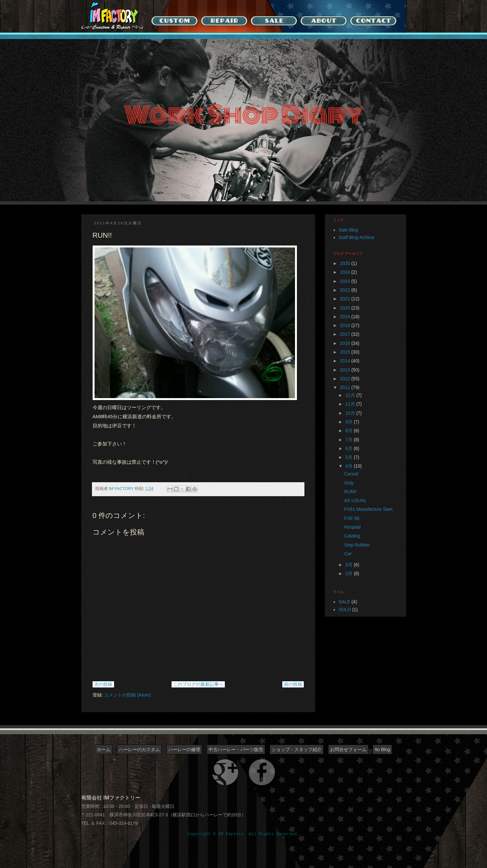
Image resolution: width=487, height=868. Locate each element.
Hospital (352, 527)
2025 (346, 263)
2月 (350, 573)
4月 (350, 466)
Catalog (352, 536)
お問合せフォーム (348, 749)
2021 (346, 299)
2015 (346, 352)
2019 (346, 317)
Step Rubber (357, 545)
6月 (350, 448)
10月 (351, 413)
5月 (350, 457)
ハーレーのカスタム (139, 749)
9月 (350, 422)
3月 (350, 565)
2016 (346, 343)
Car (348, 554)
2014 (346, 361)
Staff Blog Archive (356, 237)
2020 (346, 308)
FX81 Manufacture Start (368, 509)
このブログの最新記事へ (198, 684)
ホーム (104, 749)
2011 (346, 387)
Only (349, 483)
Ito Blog (382, 749)
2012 (346, 379)
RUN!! (350, 492)
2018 (346, 325)
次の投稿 (103, 684)
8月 (350, 431)
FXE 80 (352, 518)
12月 (351, 395)
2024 (346, 272)
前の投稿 (293, 684)
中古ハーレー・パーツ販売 (236, 749)
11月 (351, 404)
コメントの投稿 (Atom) (127, 695)
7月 (350, 440)
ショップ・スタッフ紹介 (297, 749)
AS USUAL (355, 500)
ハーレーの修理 (184, 749)
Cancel (351, 474)
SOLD (345, 610)
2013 (346, 370)
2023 (346, 281)
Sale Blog (348, 230)
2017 (346, 334)
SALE (344, 602)
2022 (346, 290)
